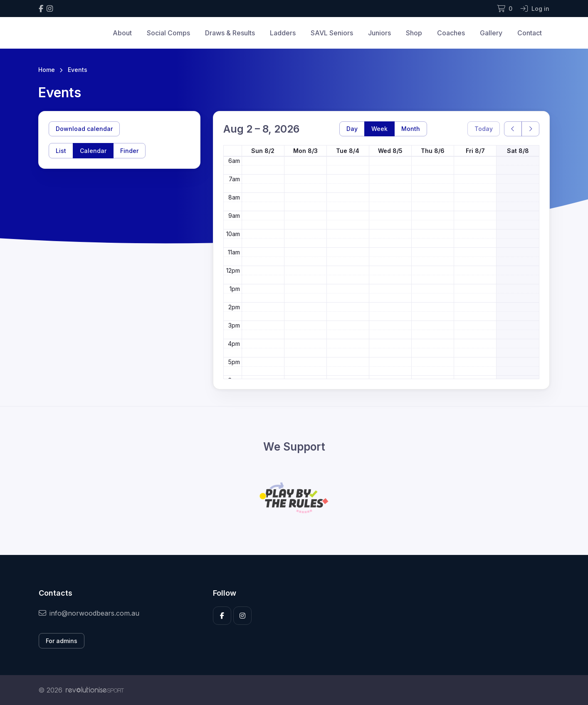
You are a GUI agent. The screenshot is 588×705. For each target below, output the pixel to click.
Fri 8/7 (475, 151)
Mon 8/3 (305, 151)
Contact (530, 33)
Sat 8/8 (518, 151)
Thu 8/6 (433, 151)
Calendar (93, 151)
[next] (530, 129)
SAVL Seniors (332, 33)
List (61, 151)
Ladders (283, 33)
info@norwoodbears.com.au (89, 613)
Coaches (451, 33)
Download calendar (84, 129)
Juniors (379, 33)
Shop (414, 33)
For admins (62, 641)
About (122, 33)
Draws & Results (230, 33)
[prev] (513, 129)
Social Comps (168, 33)
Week (379, 129)
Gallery (491, 33)
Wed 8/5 (390, 151)
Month (411, 129)
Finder (129, 151)
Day (352, 129)
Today (484, 129)
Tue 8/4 (348, 151)
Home (47, 70)
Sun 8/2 (263, 151)
